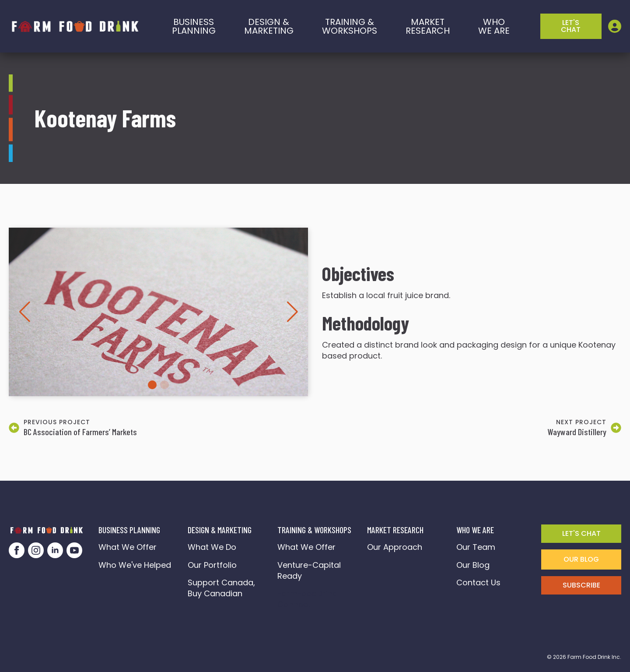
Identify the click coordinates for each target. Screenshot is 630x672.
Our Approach (395, 547)
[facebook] (17, 550)
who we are (494, 26)
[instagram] (36, 550)
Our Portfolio (212, 565)
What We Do (212, 547)
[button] (24, 312)
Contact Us (478, 582)
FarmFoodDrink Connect (309, 599)
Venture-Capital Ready (309, 570)
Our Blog (473, 565)
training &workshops (350, 26)
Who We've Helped (135, 565)
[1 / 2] (158, 312)
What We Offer (128, 547)
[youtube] (74, 550)
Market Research (428, 26)
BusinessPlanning (194, 26)
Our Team (476, 547)
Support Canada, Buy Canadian (222, 588)
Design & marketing (269, 26)
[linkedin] (55, 550)
